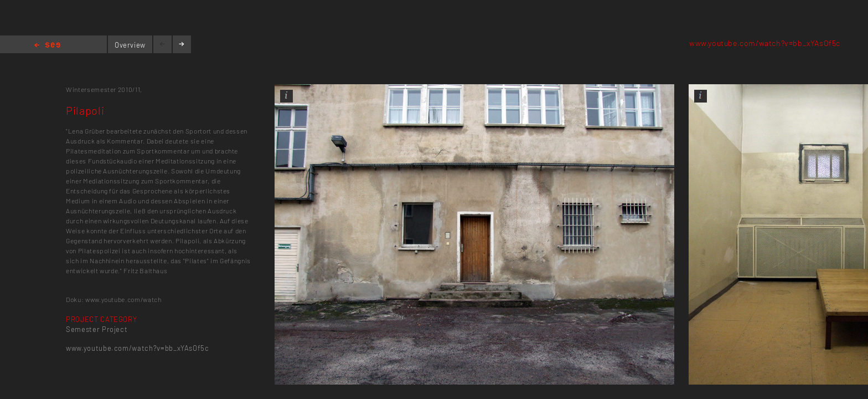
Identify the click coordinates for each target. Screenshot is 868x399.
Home (47, 46)
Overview (130, 45)
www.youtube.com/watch (123, 299)
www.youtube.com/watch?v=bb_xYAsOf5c (765, 43)
